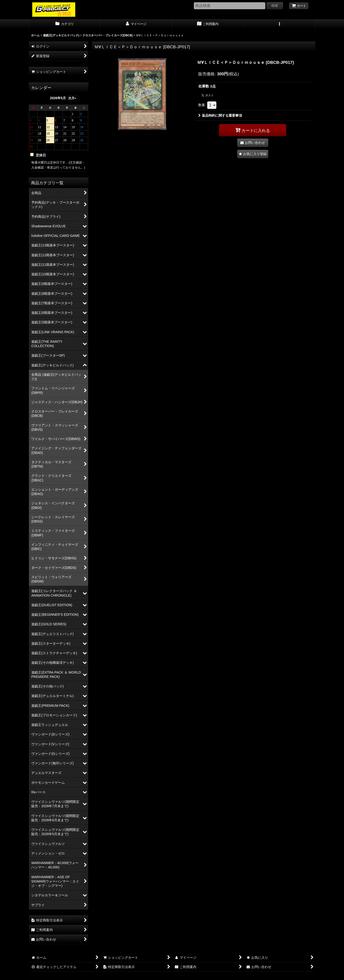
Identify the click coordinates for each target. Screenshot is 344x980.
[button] (279, 24)
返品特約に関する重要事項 (220, 115)
